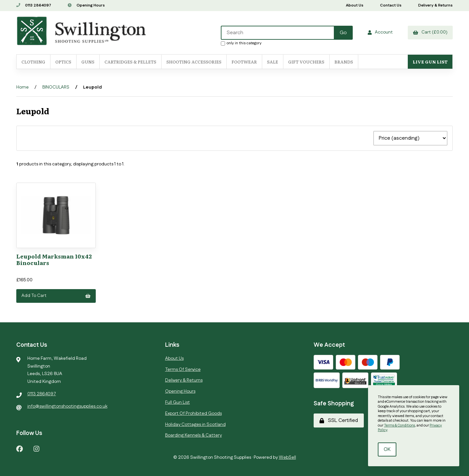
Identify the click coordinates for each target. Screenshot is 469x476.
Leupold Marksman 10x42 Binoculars (54, 259)
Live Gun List (430, 62)
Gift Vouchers (306, 62)
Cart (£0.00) (430, 32)
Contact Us (391, 5)
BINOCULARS (56, 87)
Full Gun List (178, 402)
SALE (273, 62)
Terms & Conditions (399, 426)
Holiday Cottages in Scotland (195, 425)
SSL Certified (339, 420)
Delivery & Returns (435, 5)
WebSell (287, 457)
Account (380, 32)
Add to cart (56, 296)
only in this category (241, 43)
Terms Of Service (183, 370)
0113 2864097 (34, 5)
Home (22, 87)
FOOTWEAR (244, 62)
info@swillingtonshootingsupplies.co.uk (67, 406)
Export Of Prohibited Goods (193, 413)
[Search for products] (278, 33)
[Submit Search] (343, 33)
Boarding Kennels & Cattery (193, 435)
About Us (355, 5)
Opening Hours (86, 5)
